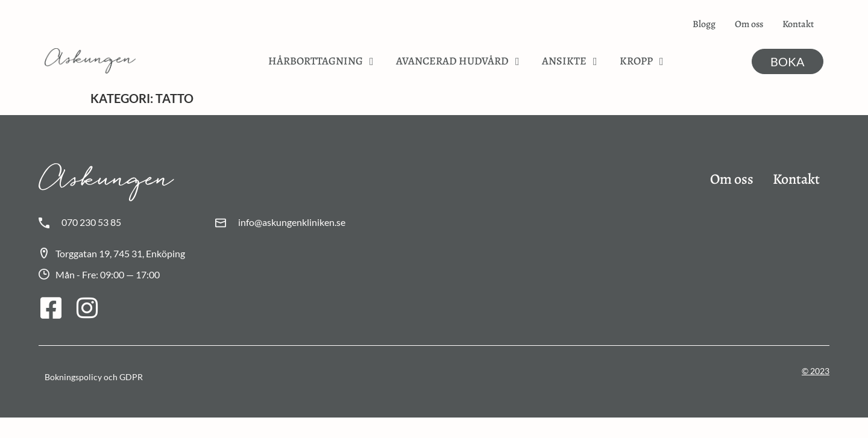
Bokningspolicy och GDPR (94, 377)
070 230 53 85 (91, 222)
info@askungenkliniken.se (292, 222)
